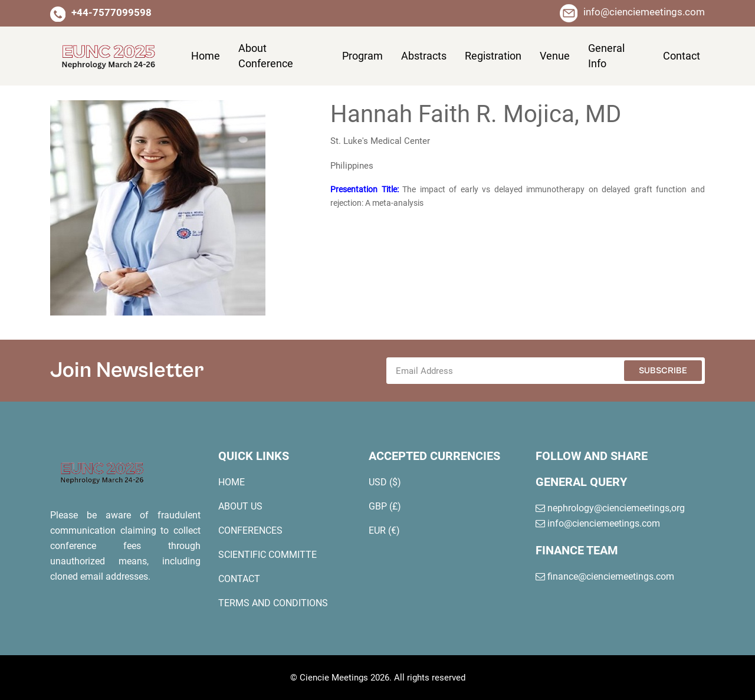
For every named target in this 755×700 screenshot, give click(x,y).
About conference (266, 56)
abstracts (424, 56)
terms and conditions (273, 603)
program (362, 56)
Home (206, 56)
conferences (250, 530)
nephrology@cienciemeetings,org (610, 508)
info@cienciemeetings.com (644, 12)
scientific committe (267, 555)
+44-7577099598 (111, 12)
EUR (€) (384, 530)
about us (240, 506)
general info (606, 56)
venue (555, 56)
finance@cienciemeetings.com (605, 576)
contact (682, 56)
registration (493, 56)
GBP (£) (385, 506)
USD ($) (385, 482)
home (232, 482)
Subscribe (663, 371)
